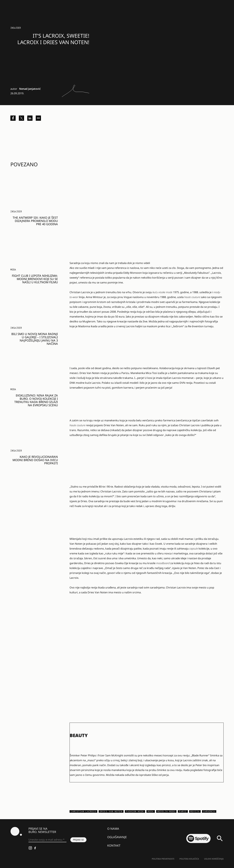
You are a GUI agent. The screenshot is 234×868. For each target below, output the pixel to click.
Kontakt (114, 845)
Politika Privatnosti (163, 859)
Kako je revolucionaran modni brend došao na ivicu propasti (35, 460)
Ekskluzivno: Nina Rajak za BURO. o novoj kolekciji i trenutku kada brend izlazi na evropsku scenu (36, 400)
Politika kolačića (189, 859)
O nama (113, 829)
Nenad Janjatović (30, 89)
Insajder (16, 28)
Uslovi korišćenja (214, 859)
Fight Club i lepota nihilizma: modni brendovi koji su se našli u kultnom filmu (35, 279)
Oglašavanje (117, 837)
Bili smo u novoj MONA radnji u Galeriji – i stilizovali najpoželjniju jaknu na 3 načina (35, 339)
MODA (13, 270)
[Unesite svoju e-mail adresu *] (47, 840)
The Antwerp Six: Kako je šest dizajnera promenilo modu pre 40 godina (35, 221)
